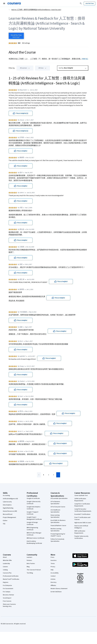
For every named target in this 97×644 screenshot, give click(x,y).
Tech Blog (30, 573)
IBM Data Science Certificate (36, 538)
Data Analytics (7, 505)
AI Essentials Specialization (59, 498)
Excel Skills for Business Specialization (58, 521)
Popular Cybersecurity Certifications (81, 537)
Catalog (5, 570)
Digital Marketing (8, 508)
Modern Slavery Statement (59, 589)
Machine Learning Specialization (56, 530)
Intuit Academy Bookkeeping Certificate (34, 542)
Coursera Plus (7, 573)
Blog (28, 567)
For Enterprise (7, 585)
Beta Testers (31, 564)
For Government (8, 589)
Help (52, 570)
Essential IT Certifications (82, 514)
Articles (53, 579)
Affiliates (53, 585)
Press (52, 557)
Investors (54, 560)
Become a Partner (8, 595)
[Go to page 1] (44, 475)
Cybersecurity (7, 502)
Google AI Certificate (33, 498)
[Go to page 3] (54, 475)
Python (5, 521)
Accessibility (55, 573)
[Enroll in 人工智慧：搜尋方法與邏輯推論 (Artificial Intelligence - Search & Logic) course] (16, 36)
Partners (29, 560)
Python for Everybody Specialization (57, 540)
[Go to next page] (58, 475)
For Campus (7, 592)
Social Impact (7, 598)
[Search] (81, 3)
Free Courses (7, 601)
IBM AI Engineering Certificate (32, 529)
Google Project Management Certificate (34, 518)
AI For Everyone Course (58, 507)
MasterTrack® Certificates (11, 579)
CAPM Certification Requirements (80, 500)
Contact (53, 576)
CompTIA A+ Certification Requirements (82, 505)
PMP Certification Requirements (80, 532)
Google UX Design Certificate (32, 523)
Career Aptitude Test (81, 496)
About (5, 557)
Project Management (9, 517)
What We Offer (7, 560)
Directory (54, 582)
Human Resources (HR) (10, 511)
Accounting (6, 496)
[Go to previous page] (39, 475)
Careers (5, 567)
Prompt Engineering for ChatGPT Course (58, 535)
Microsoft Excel (8, 514)
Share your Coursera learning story (9, 605)
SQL (4, 524)
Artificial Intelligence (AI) (10, 499)
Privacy (53, 567)
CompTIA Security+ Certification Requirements (83, 510)
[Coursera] (14, 3)
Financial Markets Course (58, 526)
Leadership (6, 564)
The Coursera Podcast (34, 570)
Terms (53, 564)
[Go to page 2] (49, 475)
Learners (29, 557)
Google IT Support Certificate (32, 513)
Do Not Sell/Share (56, 592)
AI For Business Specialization (55, 503)
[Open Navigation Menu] (4, 3)
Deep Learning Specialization (55, 516)
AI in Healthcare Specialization (55, 511)
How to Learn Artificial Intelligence (81, 527)
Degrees (6, 582)
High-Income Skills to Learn (83, 523)
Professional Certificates (11, 576)
